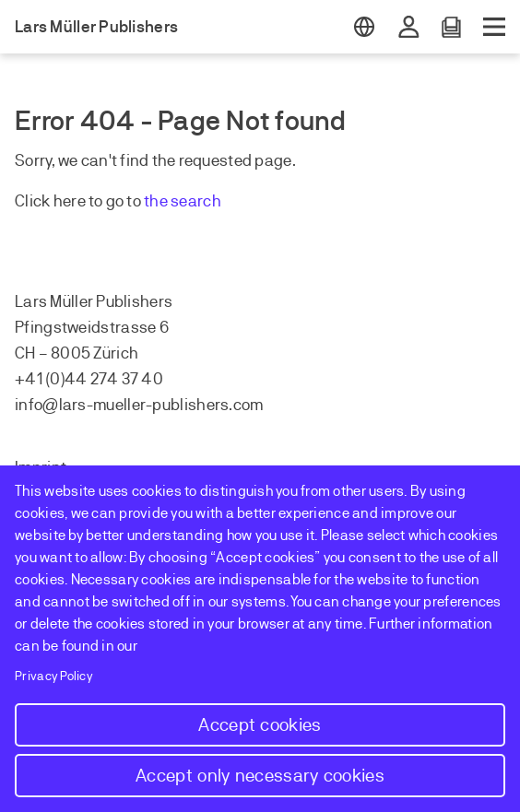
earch (200, 201)
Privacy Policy (54, 676)
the (157, 201)
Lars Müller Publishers (96, 27)
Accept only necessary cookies (260, 776)
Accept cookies (260, 725)
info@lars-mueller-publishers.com (139, 405)
